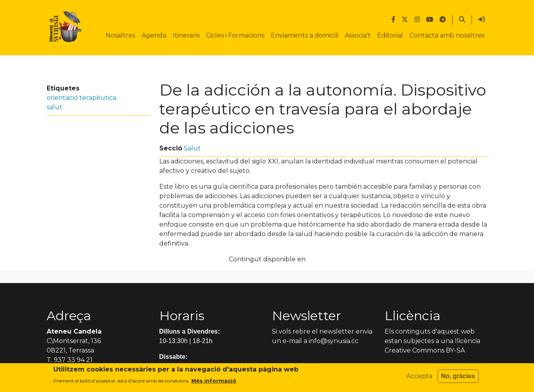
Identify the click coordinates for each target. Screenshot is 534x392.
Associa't (358, 35)
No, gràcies (458, 379)
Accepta (419, 379)
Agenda (154, 35)
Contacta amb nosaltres (447, 35)
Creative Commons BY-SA (425, 350)
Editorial (390, 35)
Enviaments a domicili (305, 35)
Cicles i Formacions (235, 35)
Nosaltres (120, 35)
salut (55, 107)
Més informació (214, 383)
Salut (192, 148)
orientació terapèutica (81, 98)
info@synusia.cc (334, 341)
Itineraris (186, 35)
